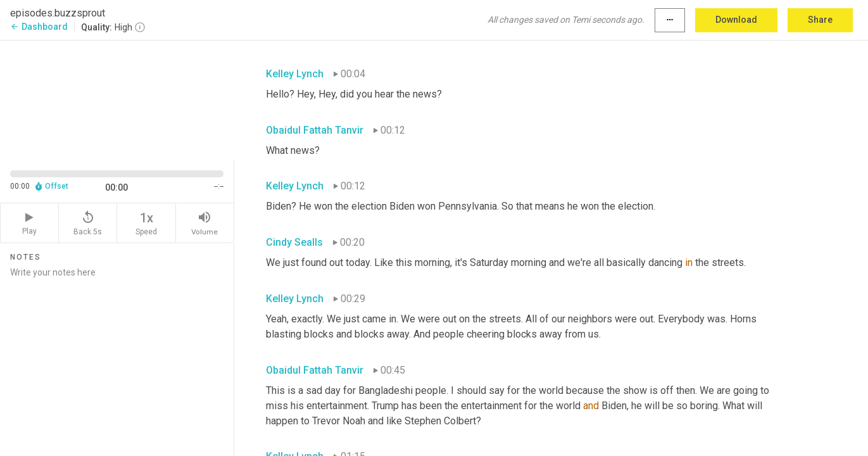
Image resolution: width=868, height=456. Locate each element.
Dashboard (39, 27)
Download (736, 20)
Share (820, 20)
